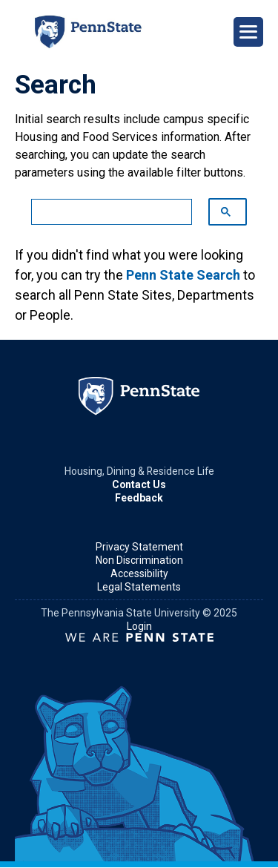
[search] (104, 212)
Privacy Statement (139, 547)
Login (139, 626)
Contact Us (139, 484)
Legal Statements (139, 587)
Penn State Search (183, 275)
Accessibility (139, 573)
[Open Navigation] (248, 32)
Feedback (139, 498)
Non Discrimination (139, 560)
